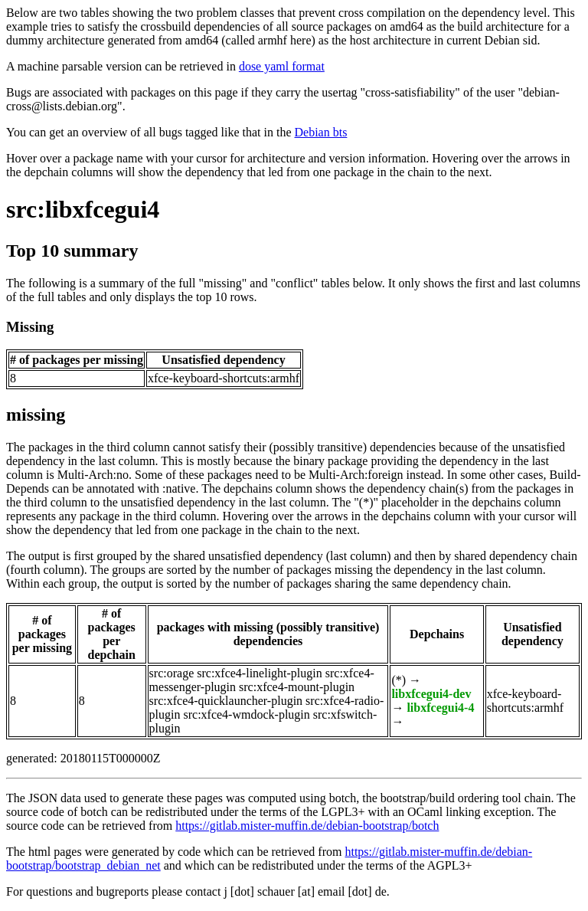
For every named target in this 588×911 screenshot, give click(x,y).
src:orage (172, 673)
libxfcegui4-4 (440, 708)
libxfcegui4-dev (431, 694)
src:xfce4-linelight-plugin (260, 673)
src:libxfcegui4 (83, 209)
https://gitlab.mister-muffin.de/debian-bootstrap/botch (307, 826)
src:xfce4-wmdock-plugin (246, 714)
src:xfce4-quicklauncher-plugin (226, 701)
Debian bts (321, 132)
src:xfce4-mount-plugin (297, 687)
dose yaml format (282, 66)
